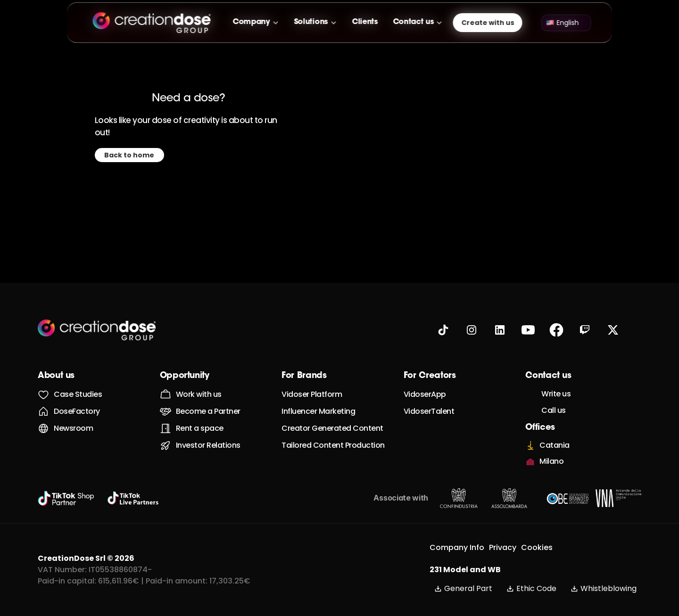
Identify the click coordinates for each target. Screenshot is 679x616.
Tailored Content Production (333, 445)
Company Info (457, 547)
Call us (554, 410)
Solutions (311, 22)
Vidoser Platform (312, 394)
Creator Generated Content (332, 428)
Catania (555, 445)
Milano (551, 461)
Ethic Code (531, 588)
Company (252, 22)
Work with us (199, 394)
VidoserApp (425, 394)
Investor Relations (208, 445)
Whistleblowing (604, 588)
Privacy (503, 547)
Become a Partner (208, 411)
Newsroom (73, 428)
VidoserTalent (429, 411)
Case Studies (78, 394)
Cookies (537, 547)
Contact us (413, 22)
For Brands (304, 376)
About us (56, 376)
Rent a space (200, 428)
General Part (463, 588)
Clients (365, 22)
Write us (556, 394)
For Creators (430, 376)
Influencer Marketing (318, 411)
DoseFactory (77, 411)
